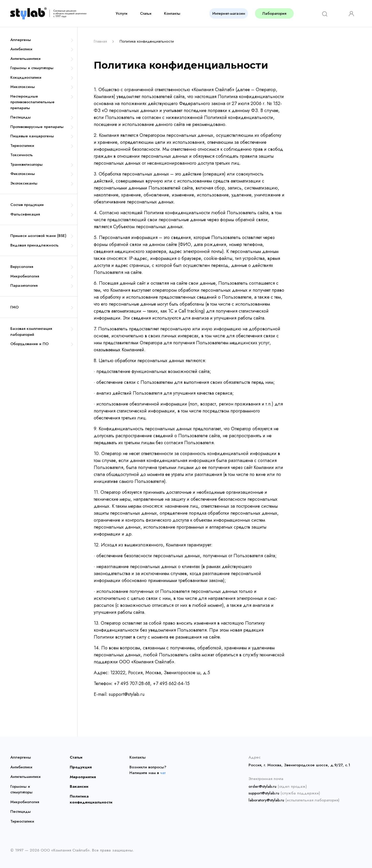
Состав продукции (27, 205)
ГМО (14, 307)
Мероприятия (82, 777)
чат (163, 773)
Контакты (172, 13)
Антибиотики (21, 49)
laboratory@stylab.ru (266, 800)
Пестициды (21, 117)
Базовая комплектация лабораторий (31, 332)
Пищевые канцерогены (32, 136)
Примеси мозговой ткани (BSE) (38, 236)
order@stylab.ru (262, 786)
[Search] (323, 13)
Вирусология (22, 267)
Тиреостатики (22, 146)
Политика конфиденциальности (90, 799)
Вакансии (79, 786)
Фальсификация (25, 214)
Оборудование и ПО (29, 344)
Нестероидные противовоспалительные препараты (32, 102)
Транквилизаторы (26, 164)
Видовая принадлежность (34, 245)
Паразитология (24, 285)
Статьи (146, 13)
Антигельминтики (25, 59)
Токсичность (22, 155)
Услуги (122, 13)
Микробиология (25, 276)
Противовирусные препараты (37, 127)
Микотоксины (23, 87)
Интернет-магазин (229, 13)
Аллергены (21, 40)
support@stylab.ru (264, 793)
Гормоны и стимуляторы (32, 68)
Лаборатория (274, 13)
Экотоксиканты (24, 183)
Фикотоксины (23, 174)
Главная (100, 41)
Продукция (80, 767)
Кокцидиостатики (26, 77)
